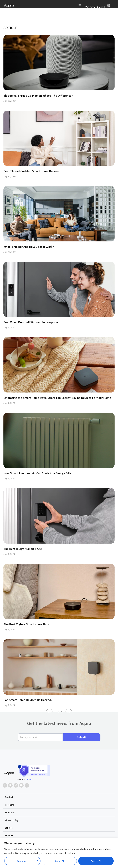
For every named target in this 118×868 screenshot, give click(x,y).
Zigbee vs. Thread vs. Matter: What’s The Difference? (38, 96)
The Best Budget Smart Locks (23, 549)
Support (9, 835)
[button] (59, 797)
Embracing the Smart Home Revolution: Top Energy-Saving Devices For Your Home (57, 398)
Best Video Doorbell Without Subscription (31, 322)
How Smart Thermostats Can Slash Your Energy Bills (37, 473)
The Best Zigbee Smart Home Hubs (27, 624)
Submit (81, 737)
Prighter (29, 779)
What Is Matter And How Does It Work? (29, 247)
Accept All (96, 861)
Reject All (59, 861)
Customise (22, 861)
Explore (9, 828)
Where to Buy (12, 820)
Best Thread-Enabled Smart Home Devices (31, 171)
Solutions (10, 812)
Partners (9, 805)
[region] (59, 853)
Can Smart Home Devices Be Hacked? (28, 700)
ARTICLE (10, 28)
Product (9, 797)
